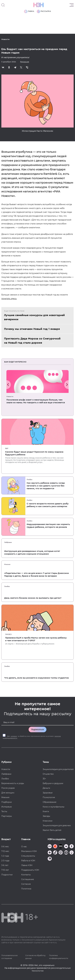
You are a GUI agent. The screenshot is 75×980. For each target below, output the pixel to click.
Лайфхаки (8, 542)
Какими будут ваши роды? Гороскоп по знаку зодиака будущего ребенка (34, 453)
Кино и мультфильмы (54, 807)
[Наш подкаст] (50, 859)
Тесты (4, 811)
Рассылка (44, 11)
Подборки (7, 802)
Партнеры (7, 816)
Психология (49, 797)
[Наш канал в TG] (50, 847)
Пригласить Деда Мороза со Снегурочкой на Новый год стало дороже (32, 341)
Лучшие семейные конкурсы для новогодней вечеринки (34, 317)
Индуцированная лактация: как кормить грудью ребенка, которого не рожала (48, 526)
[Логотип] (38, 5)
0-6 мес (5, 847)
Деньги (46, 788)
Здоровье (48, 793)
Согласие (26, 884)
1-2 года (5, 856)
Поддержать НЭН (30, 870)
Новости (5, 39)
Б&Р (7, 448)
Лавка (29, 11)
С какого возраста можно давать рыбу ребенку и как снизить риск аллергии (48, 505)
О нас (24, 847)
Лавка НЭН (27, 865)
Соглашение (28, 879)
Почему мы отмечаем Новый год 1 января (32, 329)
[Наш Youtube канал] (66, 853)
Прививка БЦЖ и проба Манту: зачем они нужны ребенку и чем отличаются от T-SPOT (36, 639)
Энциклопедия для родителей (58, 769)
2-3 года (5, 861)
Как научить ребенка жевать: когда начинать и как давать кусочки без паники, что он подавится (46, 486)
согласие (14, 736)
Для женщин (8, 793)
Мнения (7, 564)
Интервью (7, 807)
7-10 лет (5, 870)
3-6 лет (5, 865)
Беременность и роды (13, 783)
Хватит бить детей (52, 830)
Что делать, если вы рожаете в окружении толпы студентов (36, 678)
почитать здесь (9, 299)
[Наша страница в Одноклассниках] (72, 847)
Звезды (46, 816)
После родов (8, 788)
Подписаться (37, 729)
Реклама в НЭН (29, 851)
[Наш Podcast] (72, 853)
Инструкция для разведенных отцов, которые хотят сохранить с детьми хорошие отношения (32, 553)
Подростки (7, 875)
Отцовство (48, 774)
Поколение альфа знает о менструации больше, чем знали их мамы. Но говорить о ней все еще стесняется (36, 401)
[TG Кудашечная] (55, 847)
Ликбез (29, 480)
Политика (26, 889)
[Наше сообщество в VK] (66, 847)
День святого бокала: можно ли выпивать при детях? (33, 598)
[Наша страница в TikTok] (55, 853)
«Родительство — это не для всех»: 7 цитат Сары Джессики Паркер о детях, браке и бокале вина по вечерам (37, 575)
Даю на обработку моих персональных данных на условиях (32, 737)
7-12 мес (5, 851)
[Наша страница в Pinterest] (61, 853)
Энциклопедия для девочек (57, 825)
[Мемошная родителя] (61, 847)
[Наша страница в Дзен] (50, 853)
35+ (44, 779)
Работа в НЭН (28, 861)
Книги (46, 811)
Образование (50, 802)
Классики (48, 821)
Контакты (26, 875)
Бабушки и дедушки (53, 783)
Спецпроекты (28, 856)
